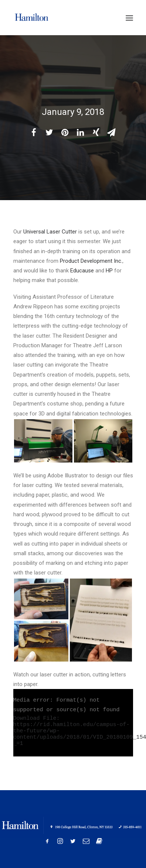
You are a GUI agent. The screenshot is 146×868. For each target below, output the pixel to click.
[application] (73, 723)
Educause (82, 271)
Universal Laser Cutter (50, 232)
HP (109, 271)
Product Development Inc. (91, 261)
